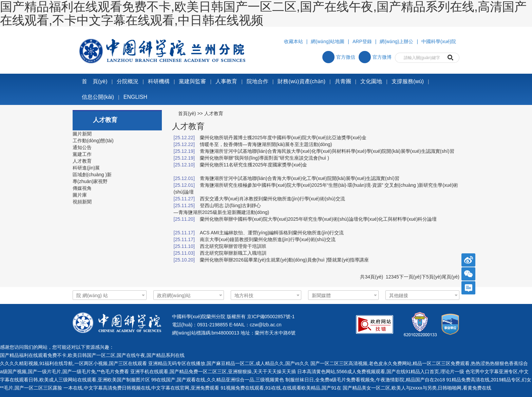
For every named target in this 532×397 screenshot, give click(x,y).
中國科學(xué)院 (439, 41)
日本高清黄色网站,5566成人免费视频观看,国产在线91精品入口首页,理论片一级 (381, 372)
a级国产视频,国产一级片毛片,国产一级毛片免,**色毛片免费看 (64, 372)
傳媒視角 (82, 188)
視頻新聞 (82, 202)
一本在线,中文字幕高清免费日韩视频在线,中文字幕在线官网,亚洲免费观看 (141, 388)
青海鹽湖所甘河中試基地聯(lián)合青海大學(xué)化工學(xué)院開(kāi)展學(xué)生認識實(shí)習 (300, 178)
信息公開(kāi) (98, 97)
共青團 (343, 81)
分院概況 (128, 81)
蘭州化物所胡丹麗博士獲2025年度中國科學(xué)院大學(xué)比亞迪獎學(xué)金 (283, 138)
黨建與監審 (192, 81)
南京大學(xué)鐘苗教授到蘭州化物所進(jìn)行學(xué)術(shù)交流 (268, 239)
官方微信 (339, 57)
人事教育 (226, 81)
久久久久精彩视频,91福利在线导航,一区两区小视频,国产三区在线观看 (73, 363)
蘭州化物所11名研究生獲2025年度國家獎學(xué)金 (254, 165)
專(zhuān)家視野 (90, 181)
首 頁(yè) (95, 81)
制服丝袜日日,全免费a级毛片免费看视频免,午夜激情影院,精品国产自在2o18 (365, 380)
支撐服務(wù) (408, 81)
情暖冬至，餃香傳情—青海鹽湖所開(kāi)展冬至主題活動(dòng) (266, 144)
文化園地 (371, 81)
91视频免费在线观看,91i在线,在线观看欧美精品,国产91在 (281, 388)
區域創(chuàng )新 (92, 175)
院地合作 (258, 81)
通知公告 (82, 147)
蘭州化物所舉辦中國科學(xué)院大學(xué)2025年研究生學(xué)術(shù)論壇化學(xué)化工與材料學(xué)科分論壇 (318, 219)
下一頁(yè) (410, 277)
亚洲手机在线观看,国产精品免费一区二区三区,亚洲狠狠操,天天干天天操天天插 (213, 372)
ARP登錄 (362, 41)
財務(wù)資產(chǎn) (301, 81)
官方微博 (375, 57)
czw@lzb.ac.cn (266, 325)
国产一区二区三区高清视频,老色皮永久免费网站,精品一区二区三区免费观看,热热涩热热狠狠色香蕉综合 (419, 363)
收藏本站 (293, 41)
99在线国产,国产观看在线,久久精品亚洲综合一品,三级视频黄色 (218, 380)
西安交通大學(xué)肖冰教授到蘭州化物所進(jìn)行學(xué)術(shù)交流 (272, 199)
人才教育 (82, 161)
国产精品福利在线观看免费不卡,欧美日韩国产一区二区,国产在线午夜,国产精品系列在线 (92, 355)
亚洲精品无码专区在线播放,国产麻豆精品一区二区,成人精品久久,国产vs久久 (229, 363)
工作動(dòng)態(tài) (93, 141)
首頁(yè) (187, 113)
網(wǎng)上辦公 (396, 41)
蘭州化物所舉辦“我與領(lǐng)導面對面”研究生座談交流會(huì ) (264, 158)
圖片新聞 (82, 134)
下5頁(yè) (432, 277)
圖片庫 (80, 195)
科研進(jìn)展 (86, 168)
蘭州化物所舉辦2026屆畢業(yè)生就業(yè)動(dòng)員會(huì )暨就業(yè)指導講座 (284, 260)
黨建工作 (82, 154)
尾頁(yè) (451, 277)
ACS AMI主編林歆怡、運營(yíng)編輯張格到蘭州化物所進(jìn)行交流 (272, 233)
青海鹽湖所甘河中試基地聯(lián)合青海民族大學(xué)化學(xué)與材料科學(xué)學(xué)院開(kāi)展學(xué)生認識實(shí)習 (327, 151)
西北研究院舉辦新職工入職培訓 (233, 253)
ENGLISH (135, 97)
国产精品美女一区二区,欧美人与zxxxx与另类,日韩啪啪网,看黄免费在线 (417, 388)
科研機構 (159, 81)
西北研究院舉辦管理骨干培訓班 (233, 246)
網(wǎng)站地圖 (328, 41)
